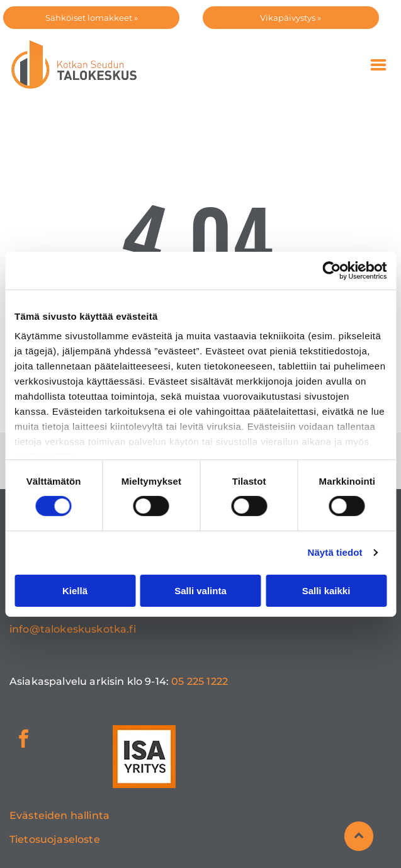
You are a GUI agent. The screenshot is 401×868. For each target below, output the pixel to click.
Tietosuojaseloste (55, 839)
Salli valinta (200, 591)
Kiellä (75, 591)
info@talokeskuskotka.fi (73, 629)
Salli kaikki (326, 591)
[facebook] (23, 741)
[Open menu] (378, 65)
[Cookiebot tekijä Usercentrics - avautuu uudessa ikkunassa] (331, 270)
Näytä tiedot (335, 552)
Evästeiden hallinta (59, 815)
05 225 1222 (200, 681)
